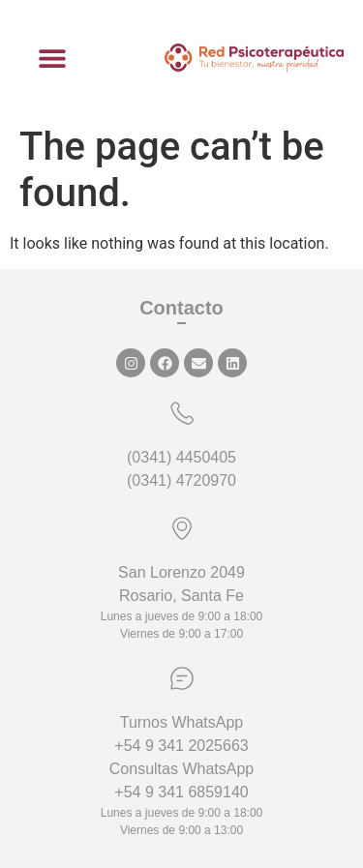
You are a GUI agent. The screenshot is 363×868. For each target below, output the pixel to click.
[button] (53, 59)
